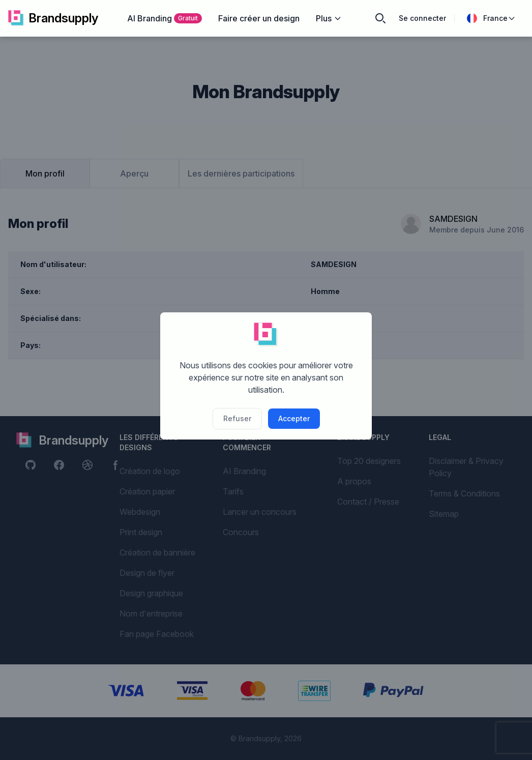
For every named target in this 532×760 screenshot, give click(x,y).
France (491, 18)
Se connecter (422, 18)
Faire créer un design (259, 18)
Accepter (294, 418)
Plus (329, 18)
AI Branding (165, 18)
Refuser (237, 418)
